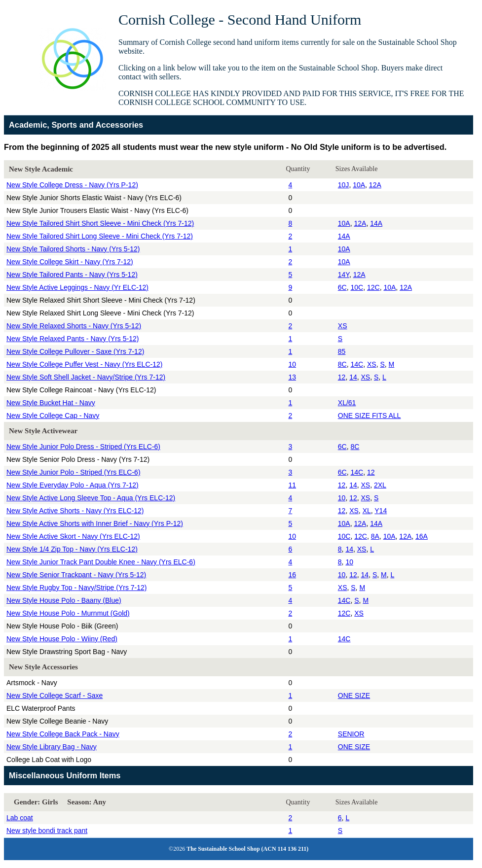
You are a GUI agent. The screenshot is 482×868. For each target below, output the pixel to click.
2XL (380, 485)
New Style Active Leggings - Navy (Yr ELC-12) (77, 287)
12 (342, 377)
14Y (344, 275)
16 (292, 575)
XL (367, 511)
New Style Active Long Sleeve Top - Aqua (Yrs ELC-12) (91, 498)
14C (357, 364)
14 (353, 377)
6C (342, 287)
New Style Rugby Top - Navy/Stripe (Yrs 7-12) (77, 588)
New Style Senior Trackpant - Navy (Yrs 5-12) (76, 575)
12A (375, 185)
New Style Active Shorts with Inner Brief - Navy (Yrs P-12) (95, 523)
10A (359, 185)
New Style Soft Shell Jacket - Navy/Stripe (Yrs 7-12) (86, 377)
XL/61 (347, 403)
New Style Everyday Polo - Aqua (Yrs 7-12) (73, 485)
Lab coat (20, 818)
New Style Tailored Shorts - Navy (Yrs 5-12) (73, 249)
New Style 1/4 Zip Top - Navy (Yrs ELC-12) (72, 549)
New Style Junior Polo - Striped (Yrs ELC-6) (74, 472)
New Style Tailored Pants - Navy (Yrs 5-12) (72, 275)
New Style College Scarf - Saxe (55, 695)
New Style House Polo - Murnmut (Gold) (68, 613)
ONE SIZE (354, 695)
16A (422, 536)
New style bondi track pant (47, 831)
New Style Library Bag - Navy (52, 747)
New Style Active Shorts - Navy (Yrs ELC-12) (75, 511)
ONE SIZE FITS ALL (370, 416)
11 (292, 485)
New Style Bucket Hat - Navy (51, 403)
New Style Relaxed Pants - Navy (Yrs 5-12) (73, 339)
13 (292, 377)
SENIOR (351, 734)
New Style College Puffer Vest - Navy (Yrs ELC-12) (84, 364)
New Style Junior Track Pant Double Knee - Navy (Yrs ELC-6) (101, 562)
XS (343, 326)
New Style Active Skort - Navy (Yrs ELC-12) (73, 536)
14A (376, 223)
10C (357, 287)
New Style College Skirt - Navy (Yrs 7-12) (70, 262)
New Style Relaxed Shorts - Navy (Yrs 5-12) (74, 326)
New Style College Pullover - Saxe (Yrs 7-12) (75, 351)
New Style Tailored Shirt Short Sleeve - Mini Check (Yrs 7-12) (100, 223)
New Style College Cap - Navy (53, 416)
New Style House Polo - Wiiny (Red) (62, 639)
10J (344, 185)
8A (375, 536)
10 (292, 364)
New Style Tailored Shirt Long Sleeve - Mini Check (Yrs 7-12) (100, 236)
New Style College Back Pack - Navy (63, 734)
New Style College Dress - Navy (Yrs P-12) (72, 185)
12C (373, 287)
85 (342, 351)
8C (342, 364)
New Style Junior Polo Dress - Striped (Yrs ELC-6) (83, 447)
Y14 (381, 511)
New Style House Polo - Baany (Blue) (64, 600)
